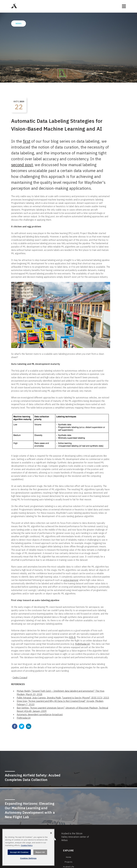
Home (69, 857)
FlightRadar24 (82, 644)
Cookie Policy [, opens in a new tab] (27, 845)
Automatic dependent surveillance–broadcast (40, 714)
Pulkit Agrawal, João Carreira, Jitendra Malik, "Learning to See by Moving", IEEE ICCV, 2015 (63, 698)
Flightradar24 (24, 718)
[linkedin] (29, 727)
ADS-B (72, 637)
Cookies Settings (28, 858)
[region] (28, 847)
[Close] (51, 833)
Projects (68, 862)
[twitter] (22, 727)
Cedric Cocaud (20, 677)
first (27, 141)
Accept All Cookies (19, 852)
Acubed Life (69, 867)
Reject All (40, 852)
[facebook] (15, 727)
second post (22, 165)
